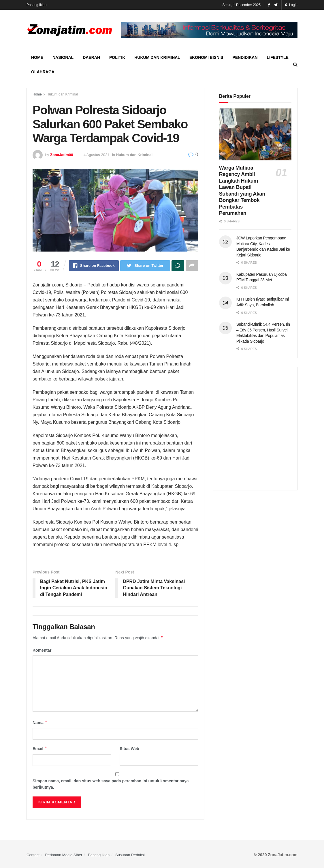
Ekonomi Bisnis (206, 57)
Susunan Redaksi (130, 855)
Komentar (42, 650)
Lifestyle (278, 57)
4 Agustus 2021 (97, 155)
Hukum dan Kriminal (157, 57)
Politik (117, 57)
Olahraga (43, 72)
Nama (40, 723)
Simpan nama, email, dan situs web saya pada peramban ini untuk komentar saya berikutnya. (111, 784)
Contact (33, 855)
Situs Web (129, 749)
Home (37, 57)
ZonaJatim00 (62, 155)
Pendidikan (245, 57)
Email (40, 749)
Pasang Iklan (36, 5)
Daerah (91, 57)
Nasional (63, 57)
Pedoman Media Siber (64, 855)
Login (291, 5)
